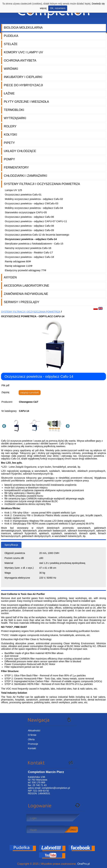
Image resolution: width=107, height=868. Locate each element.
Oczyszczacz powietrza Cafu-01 (23, 194)
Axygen (10, 277)
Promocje (33, 744)
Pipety (9, 143)
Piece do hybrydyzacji (23, 85)
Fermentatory (16, 167)
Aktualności (34, 731)
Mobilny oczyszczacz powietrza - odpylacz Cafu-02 (34, 199)
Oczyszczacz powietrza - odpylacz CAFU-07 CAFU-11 (36, 221)
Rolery (10, 126)
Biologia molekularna (23, 28)
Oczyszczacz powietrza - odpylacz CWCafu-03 (32, 203)
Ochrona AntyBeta (20, 61)
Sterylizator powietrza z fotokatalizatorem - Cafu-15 (34, 244)
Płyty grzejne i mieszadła (26, 102)
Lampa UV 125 (13, 190)
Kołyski (10, 135)
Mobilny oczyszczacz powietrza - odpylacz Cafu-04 (34, 208)
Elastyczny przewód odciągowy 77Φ (25, 270)
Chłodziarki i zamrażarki (25, 176)
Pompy (9, 159)
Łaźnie (9, 93)
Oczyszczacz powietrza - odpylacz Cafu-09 (29, 230)
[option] (17, 426)
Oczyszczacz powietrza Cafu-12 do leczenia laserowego (37, 235)
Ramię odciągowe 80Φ (18, 261)
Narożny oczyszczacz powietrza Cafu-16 (28, 248)
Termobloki (14, 110)
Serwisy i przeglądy (21, 302)
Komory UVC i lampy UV (23, 52)
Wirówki (11, 69)
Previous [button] (4, 426)
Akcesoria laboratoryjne (26, 286)
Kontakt (32, 748)
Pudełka (11, 36)
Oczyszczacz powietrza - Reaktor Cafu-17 (29, 252)
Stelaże (11, 44)
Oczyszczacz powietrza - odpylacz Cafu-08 (29, 226)
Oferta (31, 739)
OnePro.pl (83, 864)
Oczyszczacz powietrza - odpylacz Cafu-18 (29, 257)
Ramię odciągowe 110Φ (19, 266)
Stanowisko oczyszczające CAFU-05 (26, 212)
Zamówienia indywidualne (26, 294)
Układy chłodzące (20, 151)
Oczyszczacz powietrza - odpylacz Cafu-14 (31, 239)
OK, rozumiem (58, 8)
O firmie (32, 735)
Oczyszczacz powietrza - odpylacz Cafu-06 (29, 217)
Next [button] (67, 426)
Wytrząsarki (15, 118)
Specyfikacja (11, 545)
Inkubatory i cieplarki (23, 77)
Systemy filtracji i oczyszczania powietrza (42, 184)
